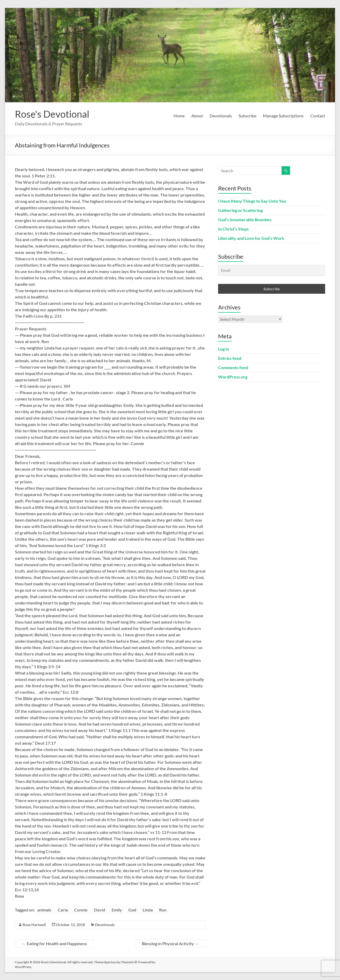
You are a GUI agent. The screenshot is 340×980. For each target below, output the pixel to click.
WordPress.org (233, 377)
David (100, 910)
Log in (224, 349)
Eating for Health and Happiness (54, 943)
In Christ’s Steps (233, 229)
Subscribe (247, 116)
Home (179, 116)
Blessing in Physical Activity (170, 943)
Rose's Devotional (52, 114)
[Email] (271, 270)
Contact (318, 116)
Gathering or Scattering (240, 210)
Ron (163, 910)
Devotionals (221, 116)
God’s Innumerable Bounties (245, 220)
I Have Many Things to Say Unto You (252, 201)
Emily (117, 910)
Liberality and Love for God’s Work (251, 238)
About (197, 116)
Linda (148, 910)
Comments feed (233, 367)
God (132, 910)
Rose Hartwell (34, 925)
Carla (63, 910)
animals (44, 910)
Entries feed (230, 358)
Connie (81, 910)
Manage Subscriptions (283, 116)
